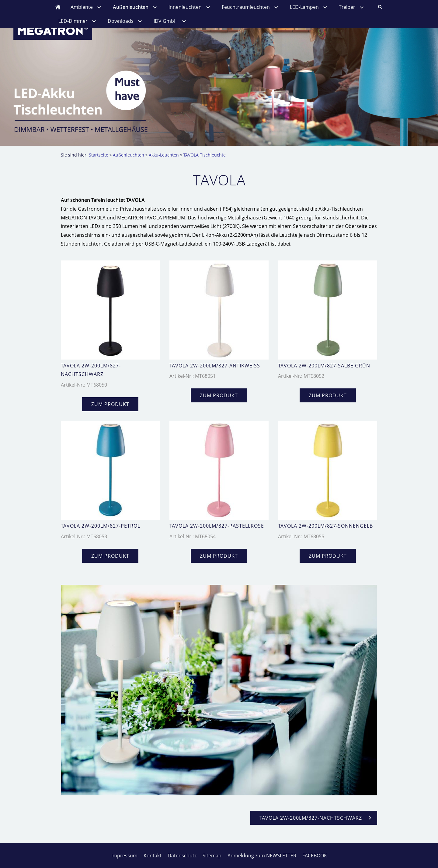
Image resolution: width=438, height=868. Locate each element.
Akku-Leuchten (164, 155)
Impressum (124, 856)
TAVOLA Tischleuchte (205, 155)
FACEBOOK (315, 856)
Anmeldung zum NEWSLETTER (262, 856)
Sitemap (212, 856)
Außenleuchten (129, 155)
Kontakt (153, 856)
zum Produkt (110, 404)
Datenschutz (182, 856)
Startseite (99, 155)
